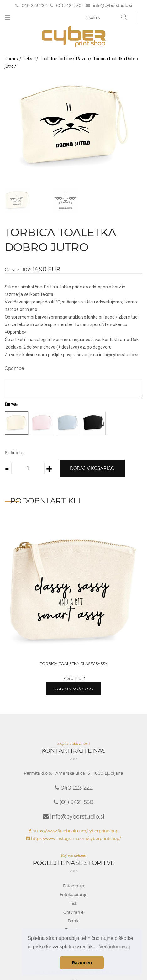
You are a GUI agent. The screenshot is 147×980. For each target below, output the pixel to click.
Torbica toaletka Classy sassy (73, 664)
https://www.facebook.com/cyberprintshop (74, 831)
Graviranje (73, 912)
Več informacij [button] (115, 947)
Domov (12, 59)
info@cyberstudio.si (109, 5)
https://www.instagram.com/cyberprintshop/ (73, 838)
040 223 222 (31, 5)
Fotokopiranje (74, 894)
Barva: (11, 404)
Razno (83, 59)
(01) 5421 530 (66, 5)
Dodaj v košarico (92, 468)
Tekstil (29, 59)
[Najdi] (124, 18)
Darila (74, 921)
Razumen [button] (82, 963)
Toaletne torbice (56, 59)
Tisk (73, 903)
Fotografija (74, 886)
